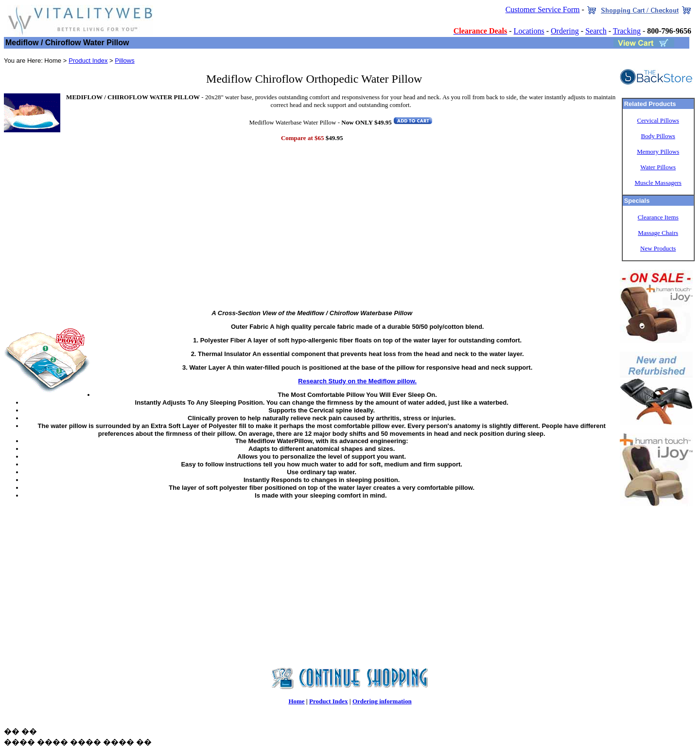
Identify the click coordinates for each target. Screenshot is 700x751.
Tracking (627, 31)
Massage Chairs (658, 233)
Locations (529, 31)
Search (596, 31)
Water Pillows (658, 167)
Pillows (124, 61)
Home (296, 701)
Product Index (88, 61)
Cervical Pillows (658, 120)
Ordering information (382, 701)
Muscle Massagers (658, 183)
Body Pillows (658, 136)
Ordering (565, 31)
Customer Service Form (543, 9)
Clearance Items (658, 217)
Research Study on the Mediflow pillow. (357, 381)
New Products (658, 248)
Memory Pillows (658, 152)
